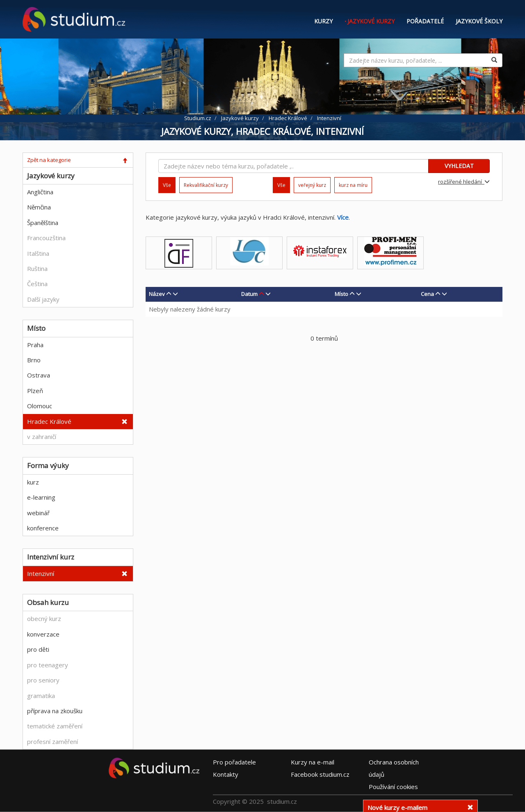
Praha (35, 345)
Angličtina (40, 192)
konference (43, 528)
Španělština (43, 223)
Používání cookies (393, 786)
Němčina (39, 207)
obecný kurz (44, 619)
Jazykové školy (479, 21)
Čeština (37, 284)
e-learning (41, 497)
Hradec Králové (49, 421)
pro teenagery (48, 665)
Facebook (320, 774)
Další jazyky (43, 299)
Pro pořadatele (234, 762)
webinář (38, 513)
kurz (33, 482)
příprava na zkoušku (55, 711)
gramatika (41, 696)
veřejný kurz (312, 185)
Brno (34, 360)
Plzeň (35, 391)
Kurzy (323, 21)
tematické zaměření (55, 726)
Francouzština (46, 238)
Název (157, 294)
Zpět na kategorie (49, 160)
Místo (341, 294)
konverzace (43, 634)
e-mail (313, 762)
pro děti (38, 649)
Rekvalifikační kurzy (206, 185)
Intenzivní (41, 573)
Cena (427, 294)
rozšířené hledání (464, 182)
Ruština (37, 268)
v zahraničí (42, 437)
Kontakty (226, 774)
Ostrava (39, 375)
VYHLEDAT (459, 166)
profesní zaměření (52, 741)
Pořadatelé (425, 21)
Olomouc (40, 406)
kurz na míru (353, 185)
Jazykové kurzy (371, 21)
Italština (38, 253)
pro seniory (43, 680)
